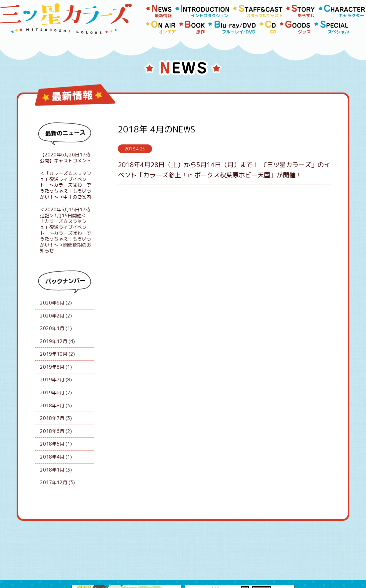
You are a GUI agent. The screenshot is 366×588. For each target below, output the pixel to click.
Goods (295, 27)
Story (301, 11)
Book (192, 27)
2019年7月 (52, 380)
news (159, 11)
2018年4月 (52, 457)
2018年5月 (52, 444)
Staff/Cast (258, 11)
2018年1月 (52, 470)
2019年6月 (52, 392)
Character (342, 11)
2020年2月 (52, 316)
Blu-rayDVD (232, 27)
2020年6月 (52, 303)
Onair (161, 27)
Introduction (202, 11)
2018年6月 (52, 431)
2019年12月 (54, 341)
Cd (268, 27)
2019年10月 (54, 354)
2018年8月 (52, 405)
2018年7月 (52, 418)
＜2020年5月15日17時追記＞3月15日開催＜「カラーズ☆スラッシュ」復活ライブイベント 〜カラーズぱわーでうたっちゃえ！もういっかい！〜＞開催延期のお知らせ (66, 230)
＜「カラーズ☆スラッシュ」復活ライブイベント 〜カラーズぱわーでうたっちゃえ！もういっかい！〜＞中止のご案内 (66, 185)
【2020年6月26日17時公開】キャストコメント (66, 158)
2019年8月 (52, 367)
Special (332, 27)
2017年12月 (54, 482)
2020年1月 (52, 328)
